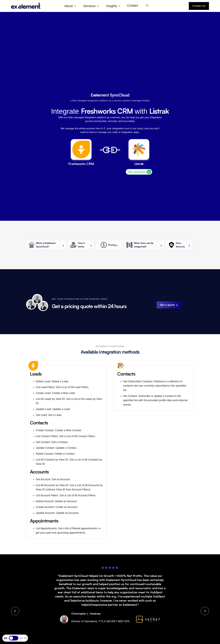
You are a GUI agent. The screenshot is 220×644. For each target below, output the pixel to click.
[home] (35, 6)
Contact (133, 6)
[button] (71, 6)
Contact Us (199, 6)
